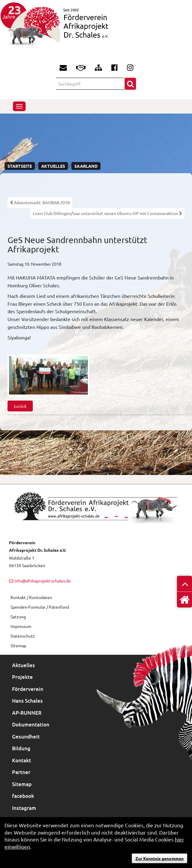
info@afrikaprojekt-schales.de (43, 581)
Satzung (18, 617)
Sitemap (18, 645)
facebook (23, 796)
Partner (21, 772)
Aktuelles (53, 166)
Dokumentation (31, 724)
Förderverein (28, 689)
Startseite (20, 166)
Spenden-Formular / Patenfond (40, 607)
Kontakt (22, 760)
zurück (20, 406)
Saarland (86, 166)
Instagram (24, 808)
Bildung (21, 748)
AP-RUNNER (27, 713)
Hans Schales (27, 701)
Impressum (21, 626)
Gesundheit (26, 737)
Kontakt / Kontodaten (31, 597)
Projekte (22, 677)
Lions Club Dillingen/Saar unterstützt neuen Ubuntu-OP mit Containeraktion (107, 213)
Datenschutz (23, 636)
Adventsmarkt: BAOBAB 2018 (40, 202)
